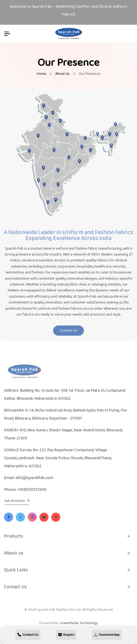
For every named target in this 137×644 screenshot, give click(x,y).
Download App (107, 635)
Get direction (17, 501)
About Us (62, 74)
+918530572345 (32, 490)
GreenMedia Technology (79, 623)
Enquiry (66, 635)
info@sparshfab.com (34, 478)
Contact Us (68, 332)
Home (41, 74)
